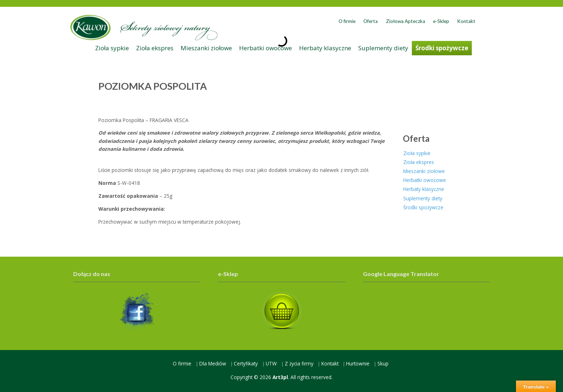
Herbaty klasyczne (325, 48)
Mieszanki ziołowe (206, 48)
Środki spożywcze (442, 48)
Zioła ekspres (155, 48)
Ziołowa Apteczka (406, 21)
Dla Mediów (213, 363)
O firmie (347, 21)
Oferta (371, 21)
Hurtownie (358, 363)
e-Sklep (441, 21)
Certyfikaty (246, 363)
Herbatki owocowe (266, 48)
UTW (271, 363)
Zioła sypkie (112, 48)
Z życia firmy (299, 363)
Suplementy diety (383, 48)
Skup (383, 363)
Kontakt (466, 21)
